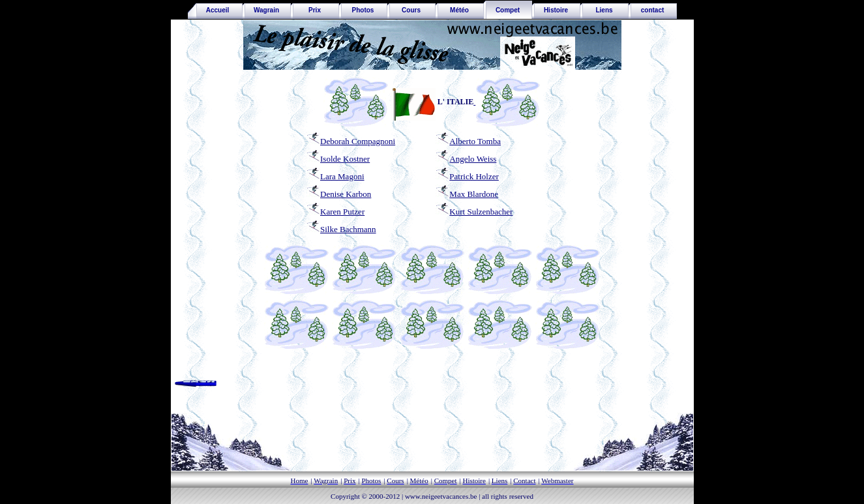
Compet (508, 10)
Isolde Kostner (345, 159)
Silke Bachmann (341, 229)
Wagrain (266, 10)
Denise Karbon (346, 194)
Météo (459, 10)
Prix (315, 10)
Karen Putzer (335, 212)
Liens (604, 10)
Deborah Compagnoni (358, 141)
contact (653, 10)
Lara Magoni (342, 176)
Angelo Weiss (473, 159)
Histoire (556, 10)
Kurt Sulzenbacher (474, 212)
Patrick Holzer (474, 176)
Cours (411, 10)
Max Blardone (474, 194)
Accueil (215, 10)
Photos (363, 10)
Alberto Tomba (475, 141)
